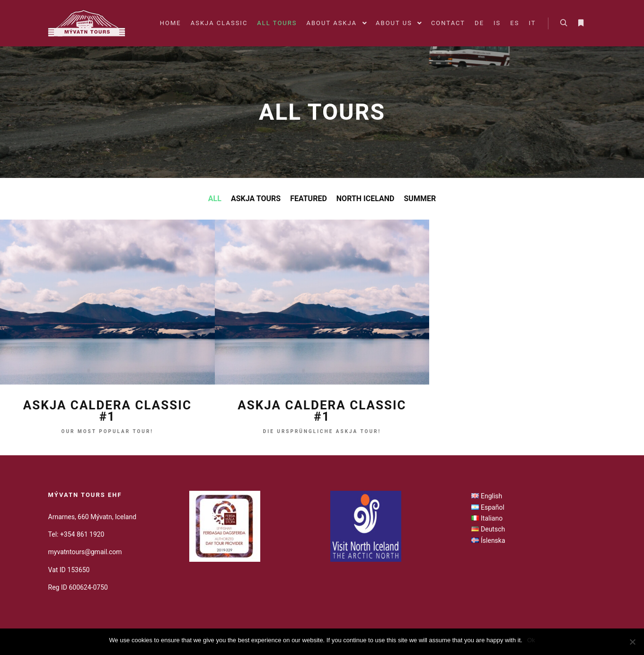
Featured (309, 199)
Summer (420, 199)
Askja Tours (256, 199)
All (215, 199)
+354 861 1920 (82, 534)
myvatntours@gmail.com (85, 552)
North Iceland (366, 199)
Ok (531, 640)
